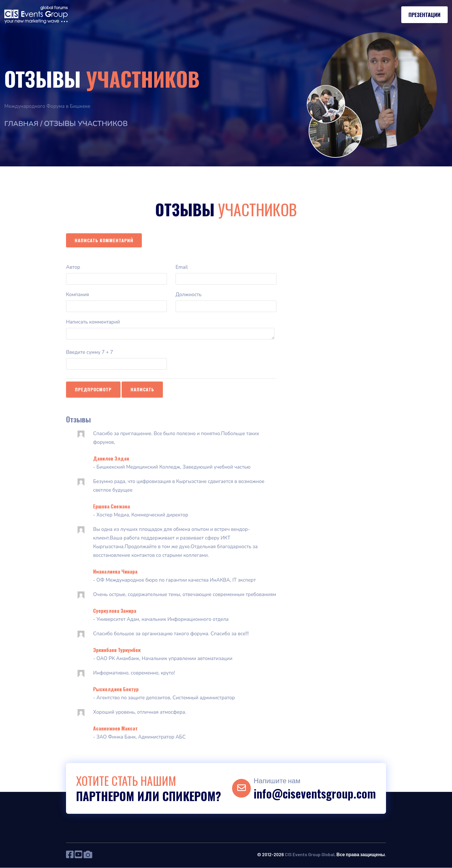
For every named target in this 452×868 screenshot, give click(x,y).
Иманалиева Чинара (115, 572)
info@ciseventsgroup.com (315, 794)
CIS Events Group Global (310, 855)
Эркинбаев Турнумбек (117, 650)
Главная (22, 124)
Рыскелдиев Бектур (116, 689)
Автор (73, 267)
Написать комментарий (104, 240)
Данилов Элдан (111, 459)
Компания (78, 295)
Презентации (424, 15)
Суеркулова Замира (115, 611)
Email (182, 267)
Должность (189, 295)
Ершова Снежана (112, 506)
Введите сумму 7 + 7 (90, 353)
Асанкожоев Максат (115, 728)
